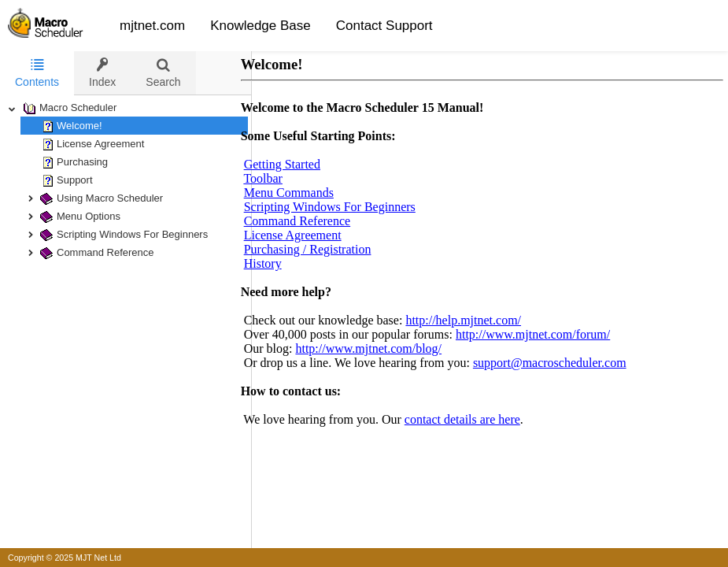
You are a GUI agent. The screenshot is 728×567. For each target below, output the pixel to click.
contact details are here (478, 419)
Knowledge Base (261, 26)
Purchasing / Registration (323, 249)
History (279, 263)
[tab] (37, 73)
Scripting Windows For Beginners (346, 207)
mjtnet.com (152, 26)
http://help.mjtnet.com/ (479, 320)
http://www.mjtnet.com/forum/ (549, 334)
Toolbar (279, 178)
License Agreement (309, 235)
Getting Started (298, 164)
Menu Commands (305, 193)
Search (163, 73)
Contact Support (384, 26)
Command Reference (313, 221)
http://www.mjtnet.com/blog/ (384, 348)
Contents (37, 73)
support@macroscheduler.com (565, 363)
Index (102, 73)
